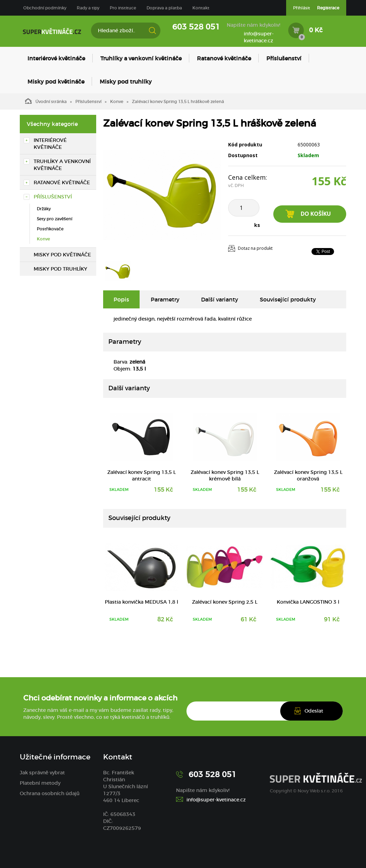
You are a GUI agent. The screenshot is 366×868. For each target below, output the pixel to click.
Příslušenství (284, 58)
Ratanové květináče (224, 58)
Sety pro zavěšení (55, 219)
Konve (117, 101)
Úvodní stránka (46, 101)
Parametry (165, 299)
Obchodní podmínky (45, 8)
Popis (121, 299)
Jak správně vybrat (42, 773)
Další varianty (220, 299)
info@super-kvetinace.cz (259, 37)
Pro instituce (123, 8)
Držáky (44, 209)
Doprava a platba (164, 8)
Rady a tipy (88, 8)
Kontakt (201, 8)
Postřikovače (50, 229)
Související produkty (288, 299)
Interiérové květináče (56, 58)
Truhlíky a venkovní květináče (141, 58)
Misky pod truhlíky (126, 82)
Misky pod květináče (56, 82)
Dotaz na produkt (255, 248)
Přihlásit (302, 8)
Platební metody (40, 783)
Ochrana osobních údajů (50, 793)
